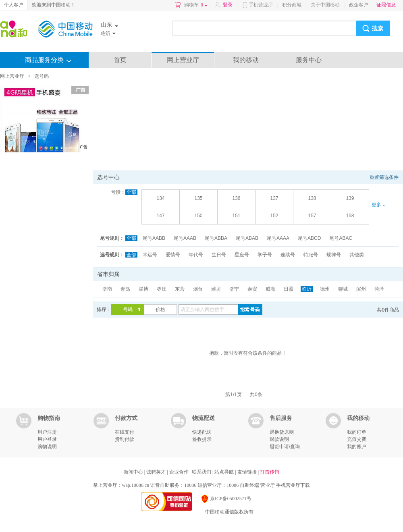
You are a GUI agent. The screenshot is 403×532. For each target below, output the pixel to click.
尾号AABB (154, 238)
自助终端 (249, 485)
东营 (180, 289)
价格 (160, 310)
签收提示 (202, 439)
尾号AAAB (185, 238)
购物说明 (47, 447)
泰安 (252, 289)
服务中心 (309, 60)
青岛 (125, 289)
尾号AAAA (278, 238)
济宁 (234, 289)
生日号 (219, 255)
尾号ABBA (216, 238)
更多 (378, 205)
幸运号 (150, 255)
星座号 (242, 255)
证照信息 (386, 5)
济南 (107, 289)
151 (236, 216)
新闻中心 (134, 472)
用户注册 (47, 432)
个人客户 (14, 5)
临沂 (307, 289)
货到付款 (125, 439)
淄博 (143, 289)
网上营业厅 (183, 60)
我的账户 (357, 447)
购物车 (196, 5)
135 (198, 198)
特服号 (311, 255)
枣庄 (162, 289)
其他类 (357, 255)
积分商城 (292, 5)
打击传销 (270, 472)
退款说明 (279, 439)
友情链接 (248, 472)
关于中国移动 (325, 5)
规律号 (334, 255)
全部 (131, 192)
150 (198, 216)
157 (312, 216)
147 (160, 216)
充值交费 (357, 439)
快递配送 (202, 432)
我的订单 (357, 432)
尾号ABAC (341, 238)
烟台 (198, 289)
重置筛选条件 (384, 177)
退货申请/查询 (285, 447)
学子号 (265, 255)
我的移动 (246, 60)
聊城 (343, 289)
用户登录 (47, 439)
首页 (120, 60)
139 (350, 198)
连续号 (288, 255)
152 (274, 216)
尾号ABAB (247, 238)
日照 (289, 289)
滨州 (361, 289)
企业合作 (180, 472)
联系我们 (202, 472)
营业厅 (268, 485)
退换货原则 (282, 432)
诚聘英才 (157, 472)
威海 (270, 289)
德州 (325, 289)
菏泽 (379, 289)
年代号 (196, 255)
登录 (228, 5)
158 (350, 216)
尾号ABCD (309, 238)
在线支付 (125, 432)
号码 (128, 310)
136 (236, 198)
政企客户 (359, 5)
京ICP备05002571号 (226, 499)
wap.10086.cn (136, 485)
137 (274, 198)
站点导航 (225, 472)
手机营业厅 (261, 5)
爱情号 (173, 255)
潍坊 (216, 289)
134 (160, 198)
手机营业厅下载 (293, 485)
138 (312, 198)
